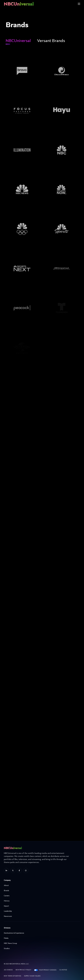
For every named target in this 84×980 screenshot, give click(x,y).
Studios (41, 949)
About (41, 885)
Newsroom (41, 916)
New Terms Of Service (13, 976)
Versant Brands (51, 41)
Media (41, 938)
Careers (41, 896)
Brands (41, 891)
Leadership (41, 911)
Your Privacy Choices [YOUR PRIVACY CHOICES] (48, 970)
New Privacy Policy (23, 970)
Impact (41, 906)
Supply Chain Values (32, 976)
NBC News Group (41, 943)
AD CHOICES (8, 970)
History (41, 901)
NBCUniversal (18, 41)
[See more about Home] (27, 4)
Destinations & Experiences (41, 933)
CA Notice (63, 970)
